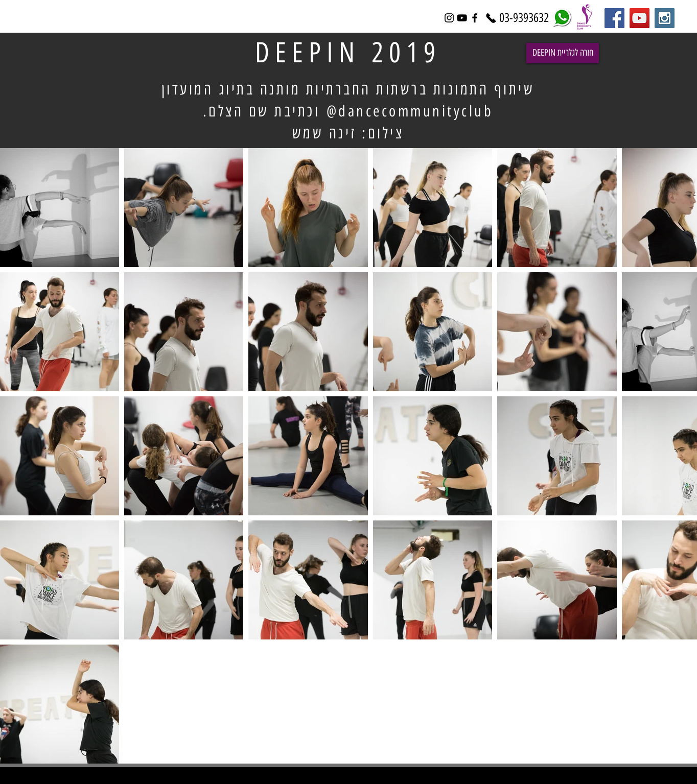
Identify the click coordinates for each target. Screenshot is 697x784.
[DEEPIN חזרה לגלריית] (563, 53)
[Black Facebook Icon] (475, 18)
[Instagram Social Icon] (665, 18)
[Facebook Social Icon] (614, 18)
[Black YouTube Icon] (462, 18)
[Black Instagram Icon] (449, 18)
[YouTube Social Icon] (640, 18)
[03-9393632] (524, 18)
